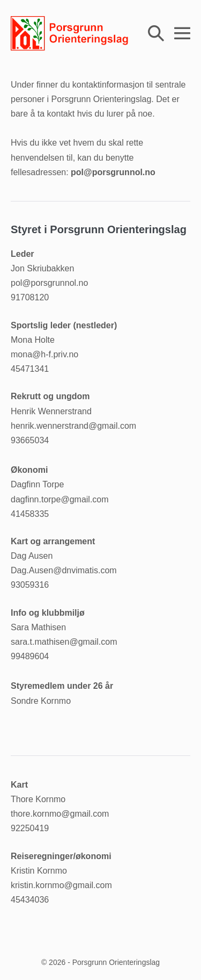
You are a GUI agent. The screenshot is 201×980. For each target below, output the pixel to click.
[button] (156, 33)
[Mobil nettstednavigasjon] (182, 33)
